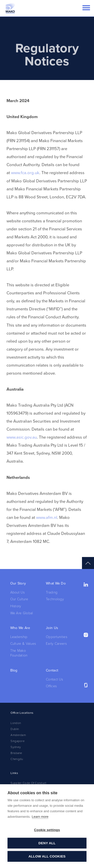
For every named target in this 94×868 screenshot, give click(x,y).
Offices (51, 686)
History (16, 606)
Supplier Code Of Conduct (28, 783)
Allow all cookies (47, 856)
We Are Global (22, 613)
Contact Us (54, 679)
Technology (55, 599)
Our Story (18, 583)
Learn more (40, 817)
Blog (14, 670)
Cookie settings (47, 830)
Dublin (15, 729)
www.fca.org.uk (25, 179)
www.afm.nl (47, 524)
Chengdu (17, 759)
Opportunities (57, 637)
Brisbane (16, 753)
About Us (17, 592)
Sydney (16, 747)
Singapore (18, 741)
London (16, 723)
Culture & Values (23, 644)
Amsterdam (18, 735)
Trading (52, 592)
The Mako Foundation (19, 653)
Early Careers (56, 644)
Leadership (19, 637)
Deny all (47, 843)
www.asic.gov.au (22, 444)
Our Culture (19, 599)
